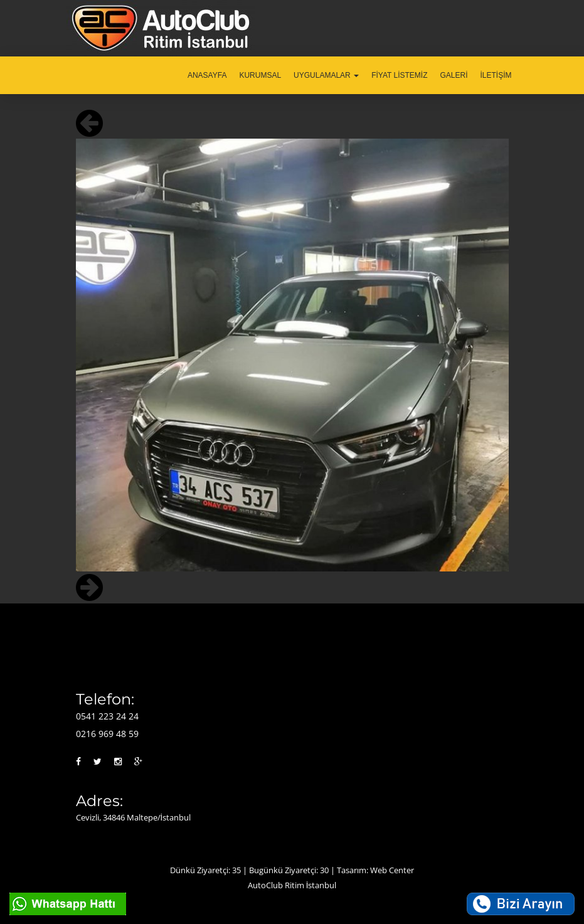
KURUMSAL (260, 75)
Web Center (392, 870)
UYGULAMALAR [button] (326, 75)
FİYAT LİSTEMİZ (399, 75)
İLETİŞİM (496, 75)
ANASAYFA (207, 75)
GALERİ (454, 75)
